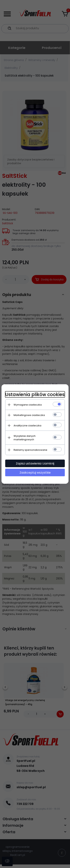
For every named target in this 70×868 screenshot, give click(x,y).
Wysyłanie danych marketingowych (25, 438)
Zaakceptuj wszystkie (35, 473)
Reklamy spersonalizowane (30, 450)
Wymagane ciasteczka (28, 405)
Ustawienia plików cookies (35, 394)
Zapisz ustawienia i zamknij (35, 463)
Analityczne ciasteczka (27, 426)
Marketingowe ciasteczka (29, 415)
